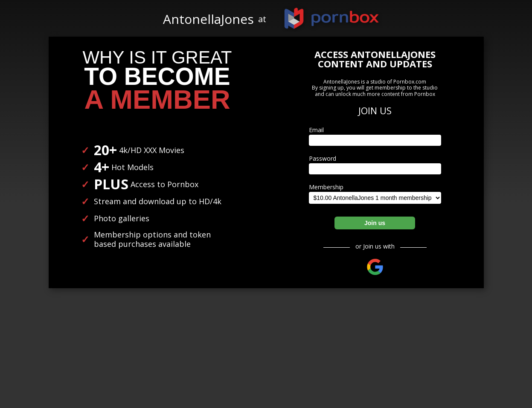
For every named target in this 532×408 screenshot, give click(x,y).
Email (316, 130)
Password (323, 158)
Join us (375, 223)
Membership (326, 187)
